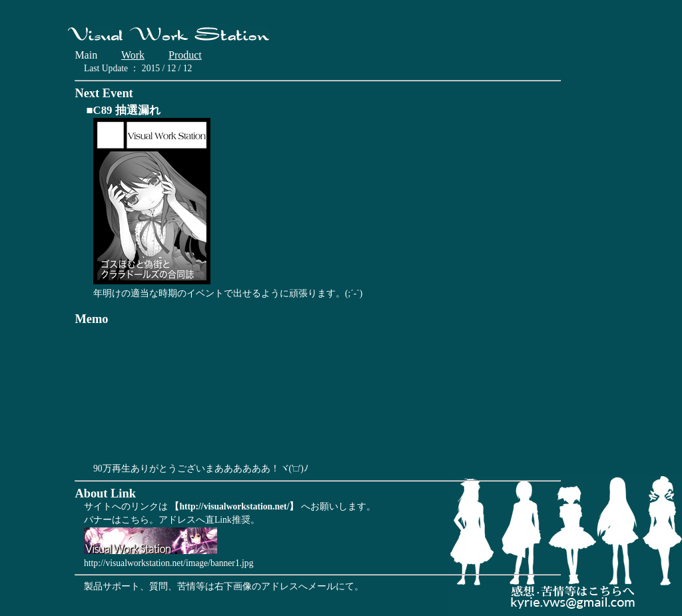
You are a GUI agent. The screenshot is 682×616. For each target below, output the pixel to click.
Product (185, 55)
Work (133, 55)
